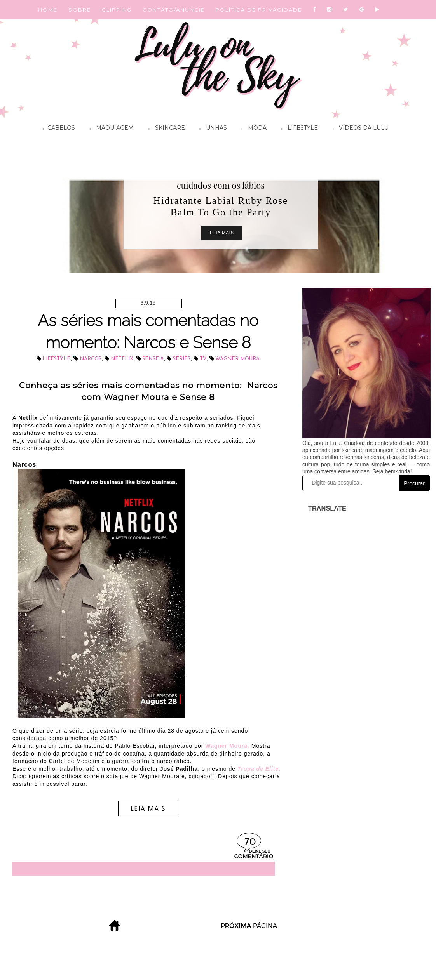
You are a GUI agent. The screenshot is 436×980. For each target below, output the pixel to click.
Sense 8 (153, 359)
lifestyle (56, 359)
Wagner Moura (237, 359)
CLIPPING (117, 10)
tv (203, 359)
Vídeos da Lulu (359, 129)
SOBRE (80, 10)
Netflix (122, 359)
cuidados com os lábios (221, 185)
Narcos (91, 359)
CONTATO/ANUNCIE (174, 10)
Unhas (211, 129)
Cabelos (57, 129)
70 (250, 842)
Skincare (165, 129)
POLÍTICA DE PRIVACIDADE (259, 10)
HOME (48, 10)
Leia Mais (222, 233)
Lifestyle (298, 129)
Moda (252, 129)
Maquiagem (110, 129)
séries (182, 359)
